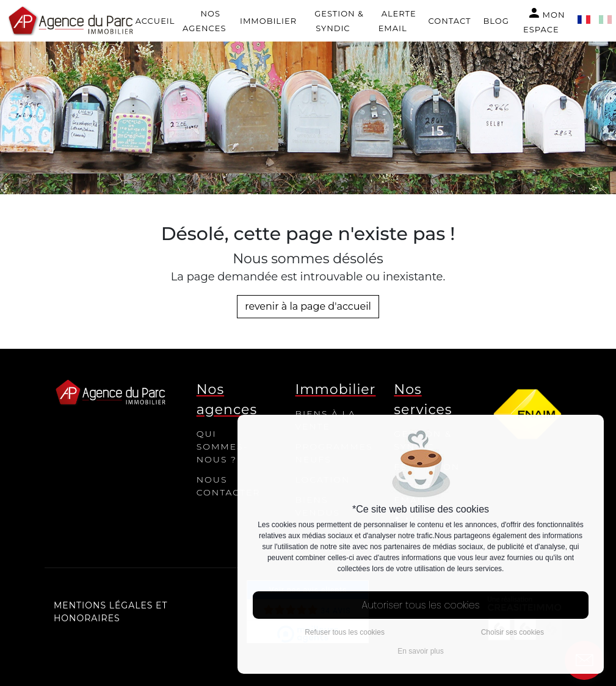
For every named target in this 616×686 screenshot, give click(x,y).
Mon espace (544, 20)
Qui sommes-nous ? (223, 447)
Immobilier (268, 21)
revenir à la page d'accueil (308, 306)
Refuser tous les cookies (345, 632)
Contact (450, 21)
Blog (496, 21)
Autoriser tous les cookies (421, 605)
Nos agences (204, 21)
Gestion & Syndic (339, 21)
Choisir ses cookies (513, 632)
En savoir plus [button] (420, 651)
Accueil (155, 21)
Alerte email (397, 21)
